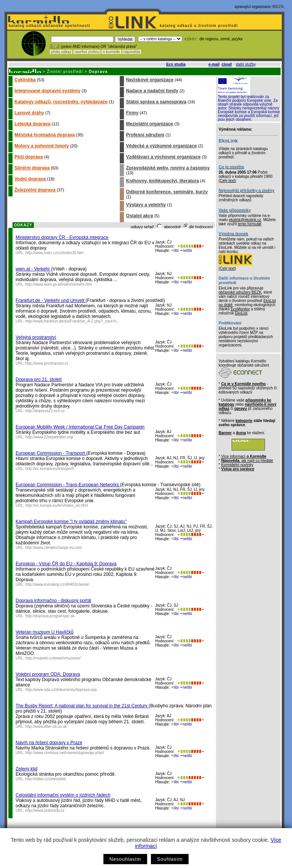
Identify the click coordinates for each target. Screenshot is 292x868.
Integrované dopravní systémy (47, 91)
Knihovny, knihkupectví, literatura (162, 181)
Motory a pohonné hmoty (42, 146)
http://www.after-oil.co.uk (46, 726)
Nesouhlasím (125, 859)
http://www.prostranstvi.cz (47, 363)
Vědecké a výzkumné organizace (161, 146)
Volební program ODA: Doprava (48, 674)
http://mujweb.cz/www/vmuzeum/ (53, 658)
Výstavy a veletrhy (146, 205)
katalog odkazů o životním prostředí (199, 26)
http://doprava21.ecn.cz (45, 411)
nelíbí (186, 251)
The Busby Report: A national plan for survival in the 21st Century (82, 706)
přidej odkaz (61, 52)
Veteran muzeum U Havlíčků (44, 632)
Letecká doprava (33, 124)
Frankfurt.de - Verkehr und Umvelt (51, 300)
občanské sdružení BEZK (240, 292)
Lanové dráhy (29, 113)
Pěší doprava (29, 157)
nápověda (132, 52)
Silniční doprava (32, 168)
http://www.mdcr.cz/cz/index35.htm (55, 253)
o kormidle (111, 52)
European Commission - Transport (51, 453)
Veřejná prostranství (36, 337)
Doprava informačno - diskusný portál (53, 601)
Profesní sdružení (145, 135)
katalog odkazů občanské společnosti (49, 26)
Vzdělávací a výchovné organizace (163, 157)
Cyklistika (25, 80)
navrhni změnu (87, 52)
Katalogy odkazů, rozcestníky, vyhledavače (61, 102)
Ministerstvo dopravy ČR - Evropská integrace (62, 237)
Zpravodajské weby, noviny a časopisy (168, 168)
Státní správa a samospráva (156, 102)
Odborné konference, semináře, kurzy (167, 192)
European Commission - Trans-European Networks (68, 485)
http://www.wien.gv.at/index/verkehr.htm (59, 284)
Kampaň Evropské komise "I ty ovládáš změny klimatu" (71, 522)
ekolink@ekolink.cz (245, 220)
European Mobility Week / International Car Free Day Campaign (80, 427)
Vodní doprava (30, 179)
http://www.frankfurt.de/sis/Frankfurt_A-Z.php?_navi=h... (73, 321)
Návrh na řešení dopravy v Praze (49, 743)
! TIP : (55, 47)
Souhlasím (170, 859)
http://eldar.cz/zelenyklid (46, 779)
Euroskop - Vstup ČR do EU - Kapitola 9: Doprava (66, 564)
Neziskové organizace (150, 80)
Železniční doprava (35, 190)
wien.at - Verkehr (33, 269)
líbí (175, 251)
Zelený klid (26, 769)
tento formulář (250, 224)
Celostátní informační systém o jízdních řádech (63, 795)
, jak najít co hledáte (247, 461)
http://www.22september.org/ (50, 437)
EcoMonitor (240, 309)
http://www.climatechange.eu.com (54, 548)
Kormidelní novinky (237, 465)
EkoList (241, 313)
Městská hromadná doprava (45, 135)
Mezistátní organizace (149, 124)
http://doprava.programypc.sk (50, 616)
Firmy (132, 113)
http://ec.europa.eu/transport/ (50, 469)
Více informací (244, 456)
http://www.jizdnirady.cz (45, 810)
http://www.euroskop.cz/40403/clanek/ (57, 584)
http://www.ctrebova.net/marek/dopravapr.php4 (65, 753)
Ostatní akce (139, 216)
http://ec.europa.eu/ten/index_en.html (57, 505)
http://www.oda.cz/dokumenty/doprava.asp (61, 690)
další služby (246, 64)
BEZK (279, 7)
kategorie (244, 421)
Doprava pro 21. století (39, 379)
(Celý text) (227, 181)
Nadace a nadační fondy (152, 91)
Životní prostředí (65, 72)
